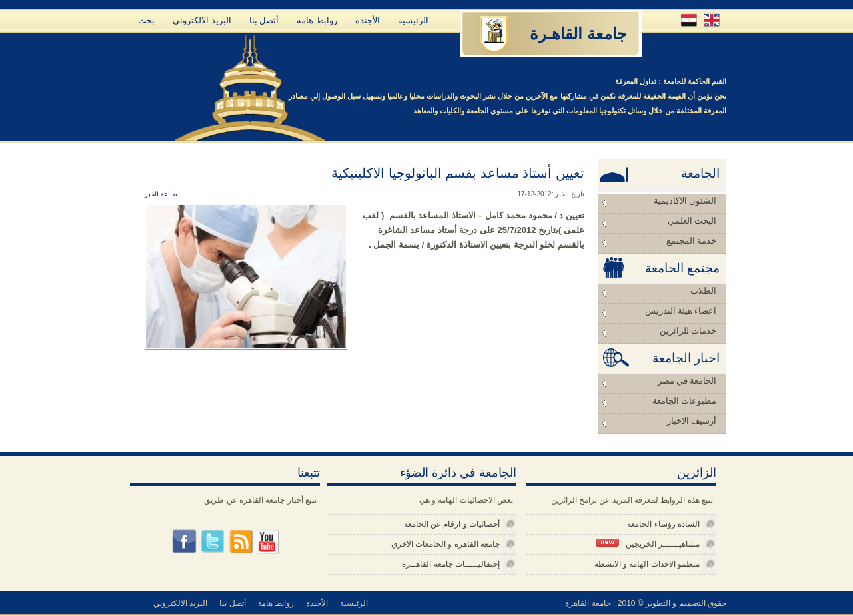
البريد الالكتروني (202, 20)
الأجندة (368, 20)
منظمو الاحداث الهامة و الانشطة (647, 564)
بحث (146, 20)
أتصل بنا (264, 20)
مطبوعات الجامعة (684, 401)
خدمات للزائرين (688, 331)
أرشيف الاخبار (692, 421)
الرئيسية (413, 20)
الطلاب (703, 291)
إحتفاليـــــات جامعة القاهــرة (451, 564)
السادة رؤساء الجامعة (663, 524)
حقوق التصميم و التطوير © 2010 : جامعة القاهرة (646, 603)
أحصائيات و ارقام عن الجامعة (452, 524)
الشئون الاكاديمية (685, 201)
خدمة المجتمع (691, 241)
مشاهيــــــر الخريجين (648, 544)
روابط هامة (317, 20)
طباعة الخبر (161, 194)
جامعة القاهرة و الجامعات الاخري (445, 544)
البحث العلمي (692, 221)
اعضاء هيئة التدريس (681, 311)
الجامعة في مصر (687, 381)
